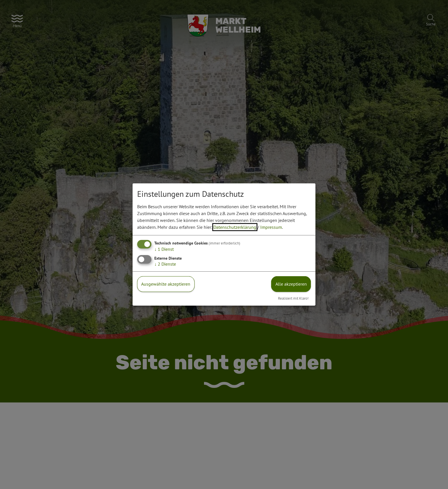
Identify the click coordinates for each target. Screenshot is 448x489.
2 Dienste (165, 264)
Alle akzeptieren (291, 284)
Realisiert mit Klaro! (293, 298)
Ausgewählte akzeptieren (166, 284)
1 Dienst (164, 249)
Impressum (271, 227)
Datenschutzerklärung (235, 227)
